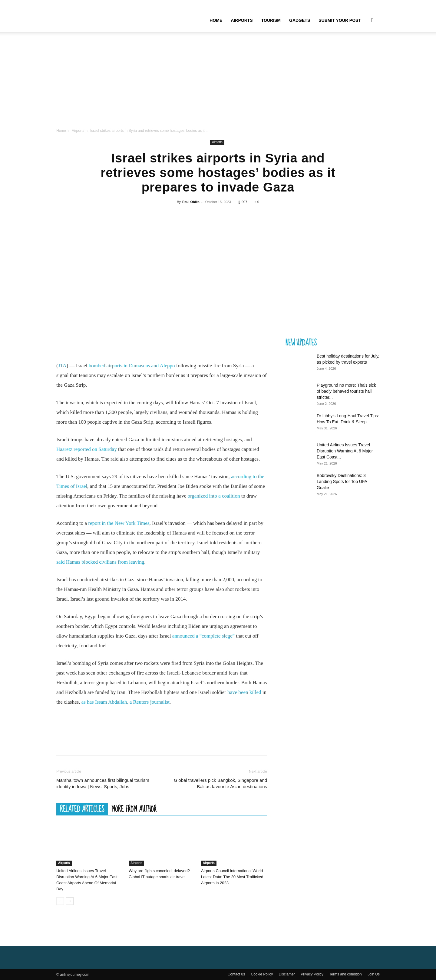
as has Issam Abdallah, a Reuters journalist (126, 702)
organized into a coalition (214, 496)
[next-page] (70, 901)
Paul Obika (191, 202)
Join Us (374, 974)
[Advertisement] (218, 82)
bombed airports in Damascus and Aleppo (132, 366)
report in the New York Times (119, 523)
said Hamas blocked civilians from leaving (100, 562)
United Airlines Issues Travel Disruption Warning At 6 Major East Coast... (345, 451)
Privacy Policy (312, 974)
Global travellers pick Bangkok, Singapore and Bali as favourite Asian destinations (220, 783)
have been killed (244, 692)
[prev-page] (60, 901)
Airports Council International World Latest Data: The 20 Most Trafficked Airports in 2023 (232, 877)
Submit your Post (340, 20)
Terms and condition (345, 974)
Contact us (236, 974)
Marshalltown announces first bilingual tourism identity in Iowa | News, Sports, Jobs (103, 783)
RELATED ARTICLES (82, 809)
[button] (372, 21)
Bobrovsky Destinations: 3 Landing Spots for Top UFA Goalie (342, 482)
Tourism (271, 20)
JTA (62, 366)
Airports (242, 20)
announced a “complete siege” (203, 636)
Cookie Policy (262, 974)
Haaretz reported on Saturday (87, 449)
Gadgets (300, 20)
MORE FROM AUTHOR (134, 809)
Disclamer (287, 974)
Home (216, 20)
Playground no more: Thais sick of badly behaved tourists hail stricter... (346, 391)
